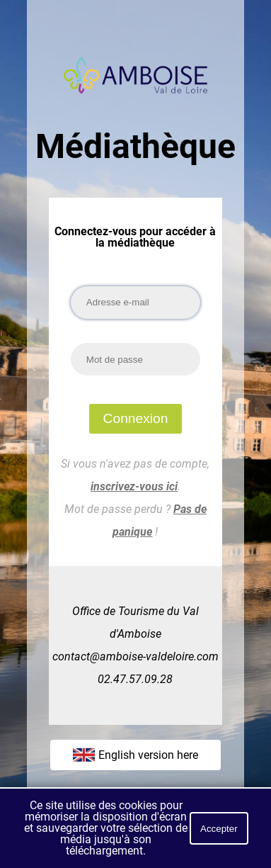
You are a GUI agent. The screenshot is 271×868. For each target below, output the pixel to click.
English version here (135, 755)
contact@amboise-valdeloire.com (135, 656)
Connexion (136, 418)
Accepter (219, 829)
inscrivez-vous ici (134, 486)
